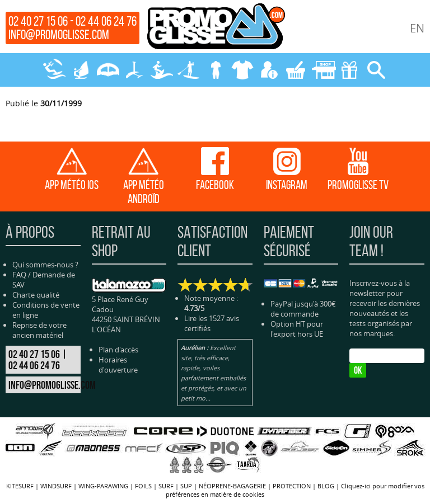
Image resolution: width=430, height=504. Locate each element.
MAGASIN (322, 70)
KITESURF (54, 70)
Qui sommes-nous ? (45, 265)
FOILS (134, 70)
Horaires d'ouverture (118, 365)
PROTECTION (242, 70)
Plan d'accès (118, 350)
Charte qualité (36, 295)
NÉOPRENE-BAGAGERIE (215, 70)
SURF (161, 70)
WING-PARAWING (107, 70)
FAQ (19, 275)
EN (417, 28)
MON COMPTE (269, 70)
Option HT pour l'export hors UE (297, 329)
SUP (188, 70)
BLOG (326, 486)
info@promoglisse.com (59, 35)
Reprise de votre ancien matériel (39, 330)
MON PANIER (296, 70)
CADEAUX (349, 70)
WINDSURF (81, 70)
